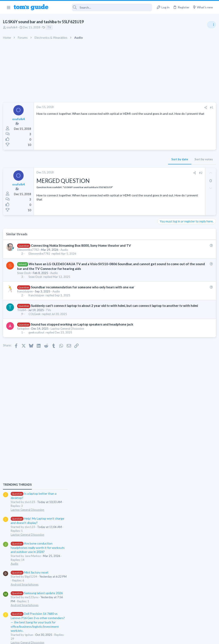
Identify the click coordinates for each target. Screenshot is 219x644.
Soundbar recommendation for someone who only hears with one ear (84, 292)
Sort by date (110, 159)
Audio (66, 250)
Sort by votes (134, 159)
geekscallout (38, 341)
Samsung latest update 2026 (184, 342)
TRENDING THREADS (165, 234)
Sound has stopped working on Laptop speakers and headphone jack (83, 333)
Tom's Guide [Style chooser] (184, 620)
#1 (142, 107)
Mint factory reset (177, 321)
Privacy (121, 638)
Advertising (63, 638)
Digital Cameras (168, 413)
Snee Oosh (25, 277)
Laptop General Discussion (69, 338)
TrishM (23, 319)
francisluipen (26, 296)
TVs (50, 319)
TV (50, 27)
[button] (8, 7)
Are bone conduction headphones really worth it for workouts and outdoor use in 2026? (185, 297)
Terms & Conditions (150, 638)
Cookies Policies (93, 638)
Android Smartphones (172, 333)
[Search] (103, 7)
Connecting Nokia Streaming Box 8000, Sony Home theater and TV (82, 245)
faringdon (24, 338)
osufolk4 (13, 27)
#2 (131, 173)
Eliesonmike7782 (29, 250)
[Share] (136, 108)
